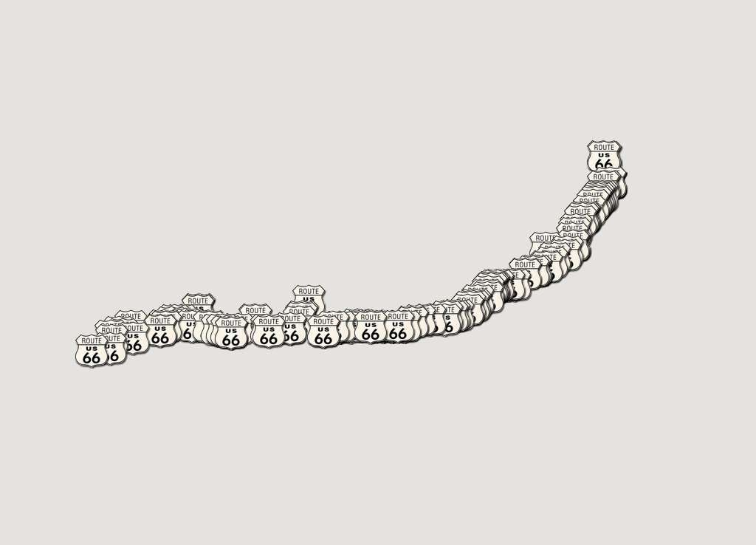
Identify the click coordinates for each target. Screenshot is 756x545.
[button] (269, 332)
